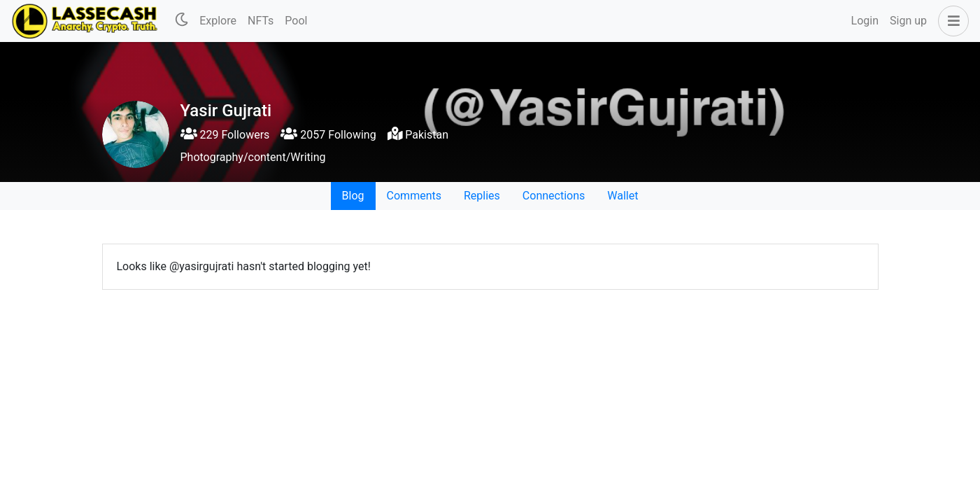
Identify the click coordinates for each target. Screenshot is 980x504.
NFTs (261, 21)
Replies (482, 196)
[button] (951, 21)
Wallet (623, 196)
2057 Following (328, 135)
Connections (554, 196)
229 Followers (225, 135)
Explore (218, 21)
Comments (414, 196)
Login (865, 21)
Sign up (908, 21)
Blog (353, 196)
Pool (296, 21)
